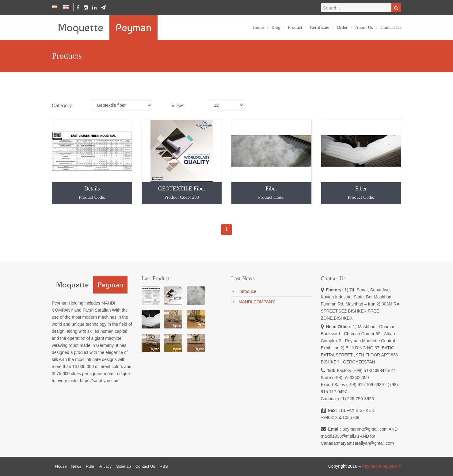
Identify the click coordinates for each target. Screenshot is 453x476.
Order (342, 27)
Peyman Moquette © (382, 466)
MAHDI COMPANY (257, 302)
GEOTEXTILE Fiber (182, 193)
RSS (164, 466)
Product (295, 27)
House (61, 466)
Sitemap (124, 466)
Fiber (271, 193)
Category (62, 106)
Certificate (320, 27)
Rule (90, 466)
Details (92, 193)
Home (258, 27)
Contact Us (391, 27)
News (76, 466)
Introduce (247, 291)
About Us (364, 27)
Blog (276, 27)
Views (178, 106)
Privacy (105, 466)
